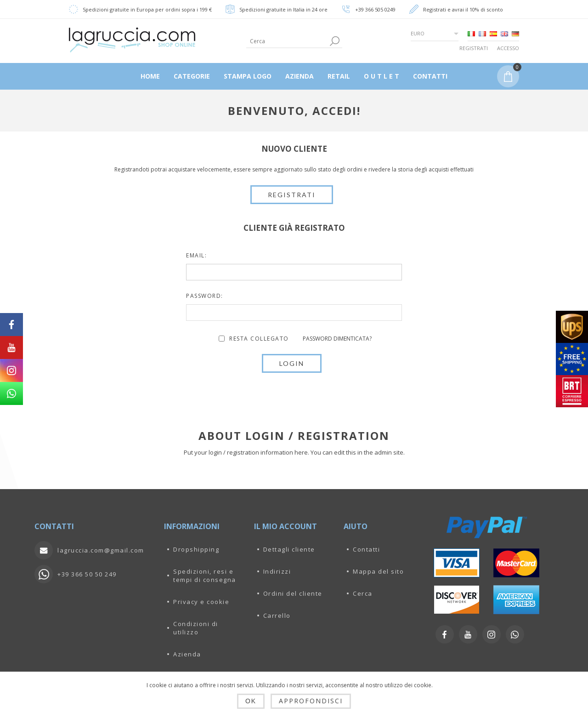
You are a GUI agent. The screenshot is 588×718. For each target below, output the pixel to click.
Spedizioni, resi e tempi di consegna (205, 576)
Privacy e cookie (201, 602)
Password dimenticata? (337, 339)
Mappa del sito (378, 571)
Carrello (277, 615)
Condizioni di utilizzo (196, 628)
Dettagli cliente (289, 549)
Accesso (508, 48)
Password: (205, 296)
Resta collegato (259, 339)
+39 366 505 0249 (375, 9)
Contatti (366, 549)
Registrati (474, 48)
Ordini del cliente (293, 593)
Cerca (363, 593)
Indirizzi (277, 571)
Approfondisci (311, 701)
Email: (196, 255)
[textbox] (287, 41)
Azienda (187, 654)
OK (251, 701)
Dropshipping (196, 549)
